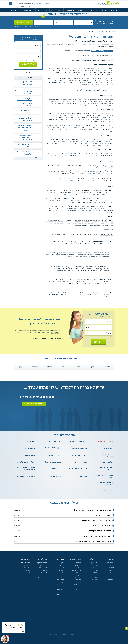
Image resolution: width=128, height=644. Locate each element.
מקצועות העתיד (68, 181)
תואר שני (104, 10)
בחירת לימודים (43, 10)
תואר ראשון (114, 10)
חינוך (63, 573)
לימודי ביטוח (61, 580)
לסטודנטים (27, 570)
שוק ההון (62, 565)
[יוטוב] (66, 614)
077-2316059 (28, 93)
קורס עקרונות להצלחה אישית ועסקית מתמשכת (24, 152)
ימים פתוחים (111, 575)
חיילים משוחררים (27, 10)
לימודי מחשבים (60, 594)
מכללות (112, 573)
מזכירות (62, 582)
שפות (62, 568)
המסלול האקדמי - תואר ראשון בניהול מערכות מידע (24, 91)
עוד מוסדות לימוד (37, 158)
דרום (78, 367)
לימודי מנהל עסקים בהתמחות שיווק (91, 210)
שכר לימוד (112, 568)
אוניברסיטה (111, 570)
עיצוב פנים (78, 590)
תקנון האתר (27, 568)
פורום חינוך (44, 573)
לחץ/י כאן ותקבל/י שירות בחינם (102, 51)
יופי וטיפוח (61, 570)
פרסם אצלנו (39, 4)
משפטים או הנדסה (99, 143)
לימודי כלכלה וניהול (83, 116)
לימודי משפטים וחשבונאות (68, 116)
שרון (21, 367)
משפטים (78, 563)
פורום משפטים (43, 565)
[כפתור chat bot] (5, 639)
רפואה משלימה (60, 590)
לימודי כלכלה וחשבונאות (96, 173)
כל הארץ (107, 367)
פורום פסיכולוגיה (43, 577)
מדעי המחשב (77, 580)
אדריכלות (78, 587)
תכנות (62, 577)
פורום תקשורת (43, 568)
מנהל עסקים (77, 565)
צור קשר (28, 573)
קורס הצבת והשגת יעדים (25, 144)
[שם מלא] (84, 23)
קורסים (96, 577)
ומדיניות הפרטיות (18, 26)
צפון (93, 367)
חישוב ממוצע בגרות (25, 565)
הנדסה (79, 582)
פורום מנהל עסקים (42, 563)
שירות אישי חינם (28, 85)
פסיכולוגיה (78, 592)
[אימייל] (43, 23)
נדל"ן (63, 563)
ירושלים (35, 367)
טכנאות (62, 587)
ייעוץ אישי (14, 10)
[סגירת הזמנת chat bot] (23, 631)
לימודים (116, 32)
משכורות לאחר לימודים (67, 179)
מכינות (96, 570)
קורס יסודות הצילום (27, 110)
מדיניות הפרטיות (26, 575)
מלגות (53, 10)
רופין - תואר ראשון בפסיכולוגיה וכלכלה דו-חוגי (25, 82)
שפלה (50, 367)
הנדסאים (95, 573)
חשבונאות (78, 577)
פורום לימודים (111, 580)
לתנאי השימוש (27, 26)
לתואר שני (77, 198)
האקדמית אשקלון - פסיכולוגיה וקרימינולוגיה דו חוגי (25, 100)
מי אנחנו (47, 4)
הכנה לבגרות (70, 10)
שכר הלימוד (65, 224)
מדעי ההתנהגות (77, 570)
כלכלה (79, 568)
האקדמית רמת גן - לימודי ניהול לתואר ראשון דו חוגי (25, 126)
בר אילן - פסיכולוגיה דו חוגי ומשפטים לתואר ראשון (25, 118)
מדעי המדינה (77, 585)
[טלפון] (64, 23)
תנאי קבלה (111, 565)
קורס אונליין (29, 112)
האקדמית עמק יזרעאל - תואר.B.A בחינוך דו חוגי (26, 137)
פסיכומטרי (81, 10)
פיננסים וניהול (60, 575)
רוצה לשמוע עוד (34, 404)
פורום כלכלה (44, 570)
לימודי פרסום (60, 585)
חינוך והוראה (77, 575)
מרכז (64, 367)
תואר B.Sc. (107, 167)
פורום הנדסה (44, 575)
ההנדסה (78, 127)
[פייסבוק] (63, 614)
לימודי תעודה (93, 10)
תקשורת (79, 573)
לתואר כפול (73, 153)
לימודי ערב (95, 580)
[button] (64, 510)
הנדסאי (60, 10)
